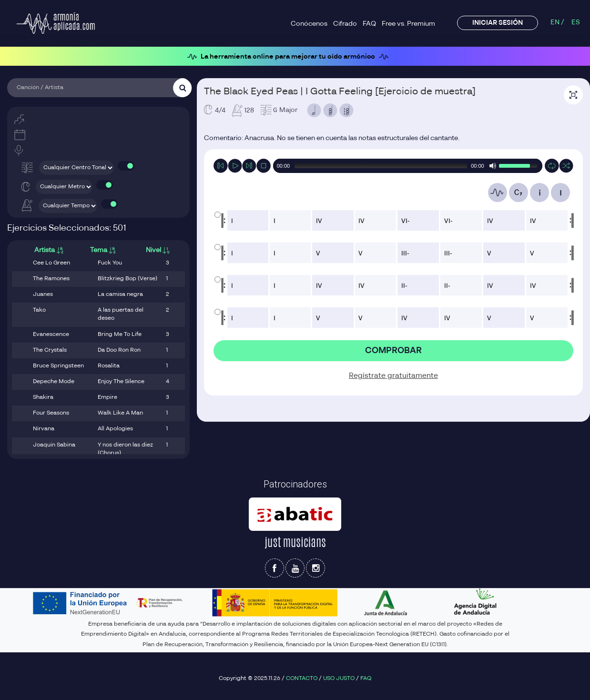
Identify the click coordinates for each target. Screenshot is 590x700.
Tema (103, 250)
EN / (557, 22)
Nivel (158, 250)
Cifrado (345, 24)
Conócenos (309, 24)
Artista (49, 250)
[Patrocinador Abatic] (295, 514)
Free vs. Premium (408, 24)
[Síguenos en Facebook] (275, 568)
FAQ (369, 24)
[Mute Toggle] (493, 166)
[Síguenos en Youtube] (295, 568)
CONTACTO (302, 679)
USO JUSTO (339, 679)
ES (576, 22)
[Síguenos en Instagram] (315, 568)
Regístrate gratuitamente (393, 375)
